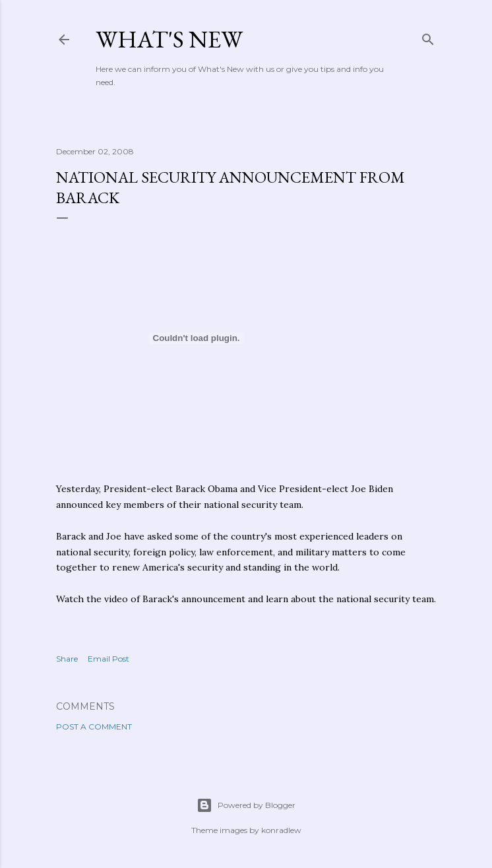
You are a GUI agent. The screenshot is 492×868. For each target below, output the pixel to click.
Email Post (108, 659)
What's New (169, 39)
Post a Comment (94, 727)
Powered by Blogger (246, 805)
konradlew (281, 830)
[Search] (428, 37)
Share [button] (67, 659)
